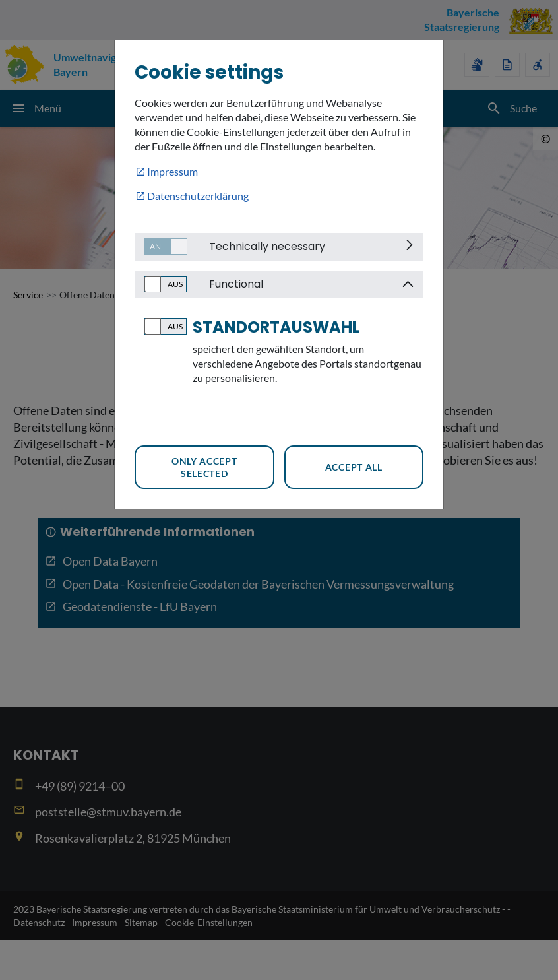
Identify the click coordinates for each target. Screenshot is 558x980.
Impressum (172, 171)
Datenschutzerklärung (198, 196)
